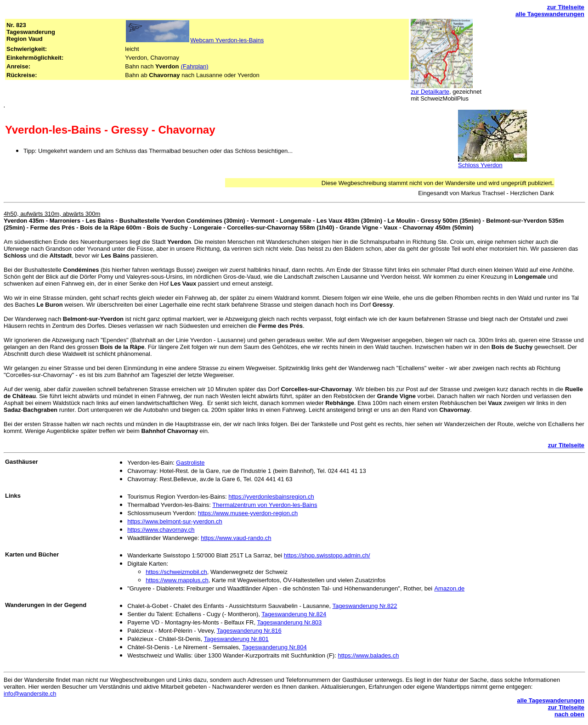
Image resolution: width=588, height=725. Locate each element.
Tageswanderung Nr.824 (294, 614)
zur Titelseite (566, 7)
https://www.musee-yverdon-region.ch (248, 513)
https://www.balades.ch (368, 655)
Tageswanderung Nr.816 (249, 631)
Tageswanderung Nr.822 (365, 606)
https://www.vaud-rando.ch (236, 538)
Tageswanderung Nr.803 (289, 622)
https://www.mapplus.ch (177, 580)
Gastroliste (190, 463)
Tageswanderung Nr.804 (274, 647)
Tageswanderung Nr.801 (236, 639)
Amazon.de (449, 588)
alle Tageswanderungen (550, 14)
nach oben (569, 714)
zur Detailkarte (430, 92)
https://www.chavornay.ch (161, 530)
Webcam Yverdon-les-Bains (227, 40)
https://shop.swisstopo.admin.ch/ (327, 555)
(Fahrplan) (195, 66)
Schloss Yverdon (480, 165)
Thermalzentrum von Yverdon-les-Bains (265, 505)
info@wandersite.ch (30, 694)
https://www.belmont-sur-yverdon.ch (175, 521)
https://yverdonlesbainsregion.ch (271, 497)
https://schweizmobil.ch (176, 572)
